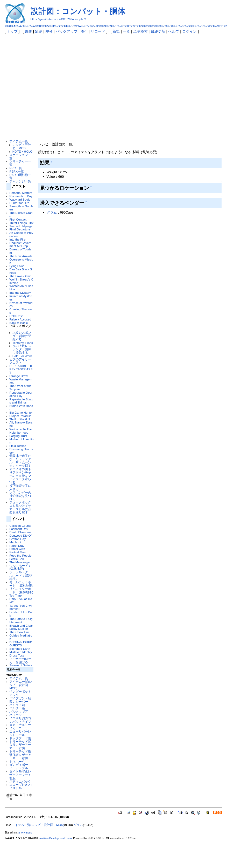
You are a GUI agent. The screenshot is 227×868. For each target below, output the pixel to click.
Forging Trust (18, 436)
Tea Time (15, 595)
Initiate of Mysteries (21, 298)
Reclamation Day (21, 196)
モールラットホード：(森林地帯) (21, 584)
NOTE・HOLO (22, 151)
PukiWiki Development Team (55, 838)
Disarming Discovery (21, 451)
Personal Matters (21, 193)
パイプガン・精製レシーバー (20, 700)
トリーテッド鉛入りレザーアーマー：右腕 (20, 745)
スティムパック (20, 781)
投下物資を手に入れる (20, 487)
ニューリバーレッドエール (20, 733)
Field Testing (18, 446)
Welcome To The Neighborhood (21, 431)
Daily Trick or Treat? (21, 600)
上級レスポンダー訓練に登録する (22, 336)
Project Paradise (20, 416)
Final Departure (20, 229)
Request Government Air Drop (20, 244)
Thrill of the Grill (20, 419)
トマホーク (17, 761)
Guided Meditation (21, 637)
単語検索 (140, 31)
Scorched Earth (20, 649)
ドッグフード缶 (20, 738)
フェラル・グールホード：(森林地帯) (21, 575)
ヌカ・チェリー (20, 725)
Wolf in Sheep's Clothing (21, 281)
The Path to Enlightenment (21, 620)
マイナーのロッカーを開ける (20, 660)
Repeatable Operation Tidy (21, 394)
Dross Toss (17, 655)
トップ (12, 31)
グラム (52, 212)
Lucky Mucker (19, 629)
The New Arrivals (21, 256)
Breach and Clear (21, 626)
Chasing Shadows (21, 311)
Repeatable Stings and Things (21, 401)
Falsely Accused (20, 319)
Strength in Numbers (21, 208)
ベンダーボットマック (20, 693)
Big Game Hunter (21, 412)
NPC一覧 (16, 168)
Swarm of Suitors (21, 665)
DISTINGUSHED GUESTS (21, 644)
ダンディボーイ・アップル (19, 766)
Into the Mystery (20, 293)
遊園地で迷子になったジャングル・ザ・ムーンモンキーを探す (20, 461)
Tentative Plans (23, 343)
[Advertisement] (49, 84)
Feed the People (20, 555)
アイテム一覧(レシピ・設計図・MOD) (21, 685)
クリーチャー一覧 (20, 163)
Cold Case (16, 316)
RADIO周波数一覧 (20, 176)
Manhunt (15, 542)
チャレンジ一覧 (20, 181)
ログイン (189, 31)
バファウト (17, 715)
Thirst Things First (21, 223)
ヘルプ (174, 31)
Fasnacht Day (19, 529)
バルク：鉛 (17, 708)
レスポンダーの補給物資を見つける (20, 496)
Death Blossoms (20, 532)
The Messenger (20, 562)
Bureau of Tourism (20, 251)
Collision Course (20, 526)
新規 (116, 31)
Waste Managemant (21, 381)
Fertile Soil (16, 559)
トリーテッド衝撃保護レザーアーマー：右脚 (20, 755)
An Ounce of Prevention (21, 234)
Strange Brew (19, 376)
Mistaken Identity (21, 652)
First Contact (18, 219)
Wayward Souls (20, 199)
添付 (84, 31)
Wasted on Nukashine (21, 288)
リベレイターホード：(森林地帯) (21, 590)
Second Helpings (21, 226)
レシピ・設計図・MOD (22, 146)
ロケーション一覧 (20, 156)
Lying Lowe (17, 266)
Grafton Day (17, 539)
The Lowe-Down (20, 276)
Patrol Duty (17, 546)
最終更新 (158, 31)
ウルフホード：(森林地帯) (20, 567)
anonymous (25, 833)
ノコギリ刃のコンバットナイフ (20, 720)
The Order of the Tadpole (20, 387)
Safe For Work (22, 356)
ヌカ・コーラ (19, 728)
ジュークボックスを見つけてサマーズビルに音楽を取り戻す (20, 507)
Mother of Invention (21, 441)
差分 (49, 31)
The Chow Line (19, 632)
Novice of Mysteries (21, 304)
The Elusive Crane (21, 214)
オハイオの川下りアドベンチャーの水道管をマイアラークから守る (20, 476)
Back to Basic (19, 323)
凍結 (39, 31)
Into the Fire (17, 239)
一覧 (126, 31)
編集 (29, 31)
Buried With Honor (21, 407)
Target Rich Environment (21, 607)
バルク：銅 (17, 705)
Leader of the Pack (21, 614)
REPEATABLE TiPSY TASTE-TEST (21, 369)
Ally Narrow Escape (21, 424)
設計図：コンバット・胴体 (78, 11)
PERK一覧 (17, 171)
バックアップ (67, 31)
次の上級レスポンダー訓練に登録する (22, 349)
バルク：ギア (19, 711)
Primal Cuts (17, 549)
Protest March (19, 552)
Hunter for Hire (19, 203)
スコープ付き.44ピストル (21, 786)
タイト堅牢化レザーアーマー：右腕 (20, 775)
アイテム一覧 (19, 141)
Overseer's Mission (21, 261)
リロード (98, 31)
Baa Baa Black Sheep (21, 271)
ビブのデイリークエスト (20, 361)
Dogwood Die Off (21, 535)
